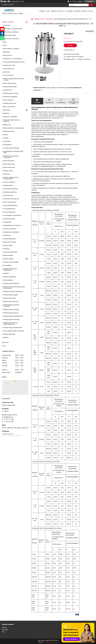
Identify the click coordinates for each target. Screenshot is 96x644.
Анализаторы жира (10, 35)
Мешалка (6, 113)
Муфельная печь (9, 131)
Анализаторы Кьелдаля (11, 32)
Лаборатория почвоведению (13, 328)
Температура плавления (11, 232)
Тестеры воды (8, 245)
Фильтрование (8, 255)
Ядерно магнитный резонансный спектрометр (14, 287)
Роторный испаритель (11, 189)
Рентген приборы (9, 182)
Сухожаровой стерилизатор (12, 215)
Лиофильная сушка (10, 103)
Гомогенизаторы (9, 69)
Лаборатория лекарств (11, 313)
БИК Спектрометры (10, 202)
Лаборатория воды (10, 298)
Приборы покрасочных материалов (11, 157)
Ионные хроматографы (11, 262)
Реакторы (7, 174)
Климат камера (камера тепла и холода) (14, 79)
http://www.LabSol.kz (11, 415)
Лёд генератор (8, 100)
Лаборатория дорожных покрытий (11, 305)
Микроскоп (7, 125)
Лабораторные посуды (11, 93)
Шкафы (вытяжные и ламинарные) (10, 269)
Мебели (6, 338)
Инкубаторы (7, 90)
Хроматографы (8, 259)
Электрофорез (8, 280)
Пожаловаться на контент (51, 642)
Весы (5, 45)
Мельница (7, 110)
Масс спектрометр (10, 107)
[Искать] (91, 5)
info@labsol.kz (9, 417)
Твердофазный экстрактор (12, 225)
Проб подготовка (9, 164)
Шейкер (6, 273)
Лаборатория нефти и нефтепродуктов (11, 324)
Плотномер (7, 141)
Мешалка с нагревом (10, 117)
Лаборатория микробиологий (13, 316)
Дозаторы (49, 19)
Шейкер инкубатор (10, 277)
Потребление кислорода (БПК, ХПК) (13, 152)
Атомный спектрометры (11, 199)
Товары (4, 627)
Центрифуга (7, 265)
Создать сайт (15, 1)
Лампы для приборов (10, 97)
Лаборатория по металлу (12, 320)
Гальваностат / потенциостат (13, 59)
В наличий (7, 25)
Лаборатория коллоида (11, 310)
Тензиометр (7, 235)
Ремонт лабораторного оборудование (11, 178)
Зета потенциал (8, 75)
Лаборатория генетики (11, 301)
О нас (48, 11)
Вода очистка (8, 55)
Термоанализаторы (10, 239)
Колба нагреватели (10, 83)
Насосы (6, 135)
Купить (70, 45)
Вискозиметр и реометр (11, 49)
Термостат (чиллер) (10, 242)
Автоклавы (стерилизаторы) (13, 29)
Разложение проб (9, 167)
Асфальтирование (9, 334)
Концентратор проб (10, 87)
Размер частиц (8, 171)
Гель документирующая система (14, 62)
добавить (80, 1)
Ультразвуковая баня (10, 252)
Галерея (85, 11)
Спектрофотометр (9, 209)
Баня (5, 42)
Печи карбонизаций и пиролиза (14, 331)
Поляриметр (7, 145)
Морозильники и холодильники (14, 128)
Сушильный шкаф (9, 219)
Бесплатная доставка (72, 54)
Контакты (77, 11)
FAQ (3, 632)
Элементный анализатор (11, 283)
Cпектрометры (8, 195)
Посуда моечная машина (11, 148)
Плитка (6, 138)
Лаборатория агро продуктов (13, 291)
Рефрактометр (8, 185)
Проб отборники (9, 161)
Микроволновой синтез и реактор (12, 121)
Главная (42, 11)
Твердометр (7, 222)
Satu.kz (57, 640)
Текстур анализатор (10, 229)
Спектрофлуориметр (10, 205)
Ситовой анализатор (10, 192)
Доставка (70, 11)
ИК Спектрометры (9, 212)
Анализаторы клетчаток (11, 39)
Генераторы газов (9, 65)
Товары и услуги (57, 11)
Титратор (6, 249)
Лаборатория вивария (11, 295)
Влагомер (7, 52)
